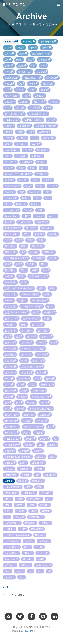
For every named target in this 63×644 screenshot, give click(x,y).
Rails (23, 53)
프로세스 (29, 415)
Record (29, 541)
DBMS (40, 457)
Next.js (21, 511)
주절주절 (29, 41)
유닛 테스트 (12, 96)
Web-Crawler (43, 565)
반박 (46, 270)
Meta (32, 505)
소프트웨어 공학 (41, 53)
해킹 (35, 180)
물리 (24, 270)
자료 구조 (11, 360)
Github (9, 481)
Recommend (12, 541)
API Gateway (12, 186)
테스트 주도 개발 (41, 396)
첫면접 (50, 378)
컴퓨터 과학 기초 (14, 114)
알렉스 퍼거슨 (31, 318)
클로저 (9, 396)
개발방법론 (25, 222)
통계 (19, 402)
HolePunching (13, 487)
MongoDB (52, 78)
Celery (38, 451)
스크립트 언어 (40, 300)
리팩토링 (38, 258)
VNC (41, 559)
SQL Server (12, 78)
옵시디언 (43, 330)
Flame (40, 469)
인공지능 (10, 354)
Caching (10, 451)
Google (23, 481)
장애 (24, 360)
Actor (28, 186)
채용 (38, 378)
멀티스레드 (25, 72)
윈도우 (9, 168)
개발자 (23, 138)
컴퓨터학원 (47, 384)
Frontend (34, 192)
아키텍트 (50, 312)
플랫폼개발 (11, 421)
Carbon (25, 451)
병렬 (21, 276)
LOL (37, 198)
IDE (47, 192)
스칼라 (23, 300)
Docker (9, 126)
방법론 (9, 66)
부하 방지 (11, 282)
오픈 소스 (11, 162)
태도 (27, 96)
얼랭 (24, 324)
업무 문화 (11, 330)
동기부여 (10, 246)
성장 (32, 90)
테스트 (23, 396)
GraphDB (38, 481)
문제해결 (10, 270)
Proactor (30, 523)
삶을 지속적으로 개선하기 (19, 288)
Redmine (44, 541)
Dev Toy (10, 102)
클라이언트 (39, 390)
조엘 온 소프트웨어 (32, 366)
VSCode (26, 565)
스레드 (9, 300)
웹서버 (41, 162)
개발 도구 (42, 222)
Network (21, 204)
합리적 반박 (12, 427)
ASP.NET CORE (33, 120)
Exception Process (46, 126)
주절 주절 (24, 378)
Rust (20, 132)
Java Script (11, 493)
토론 (8, 402)
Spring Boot (12, 553)
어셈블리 (10, 324)
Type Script (11, 559)
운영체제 (27, 162)
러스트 (34, 252)
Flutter (26, 475)
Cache (53, 445)
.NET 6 (39, 433)
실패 (36, 312)
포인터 (20, 408)
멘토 (8, 264)
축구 (44, 168)
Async (22, 66)
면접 (19, 264)
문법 (44, 264)
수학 (47, 294)
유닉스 (42, 342)
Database (45, 60)
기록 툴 (39, 234)
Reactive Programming (17, 535)
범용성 (9, 276)
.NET (26, 433)
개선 (35, 138)
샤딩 (53, 288)
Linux (8, 132)
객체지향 (31, 228)
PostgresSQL (12, 523)
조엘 (21, 168)
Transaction (12, 216)
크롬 (24, 390)
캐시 (21, 384)
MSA (8, 204)
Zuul (8, 571)
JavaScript (11, 198)
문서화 (28, 150)
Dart (52, 457)
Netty (8, 511)
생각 (41, 288)
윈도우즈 (47, 336)
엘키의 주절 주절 (14, 5)
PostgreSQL (36, 517)
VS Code (10, 565)
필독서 (23, 180)
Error (23, 463)
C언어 (52, 120)
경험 (8, 144)
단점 (19, 240)
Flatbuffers (11, 475)
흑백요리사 (11, 433)
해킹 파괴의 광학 (33, 427)
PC (7, 517)
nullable (10, 577)
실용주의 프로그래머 (16, 312)
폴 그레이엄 (12, 415)
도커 (41, 240)
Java (8, 60)
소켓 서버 (11, 294)
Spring (28, 210)
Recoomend (12, 210)
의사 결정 (11, 348)
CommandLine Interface (18, 457)
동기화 (36, 144)
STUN (39, 547)
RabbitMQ (37, 529)
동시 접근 (37, 246)
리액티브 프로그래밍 (16, 258)
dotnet (20, 571)
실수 (50, 306)
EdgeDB (10, 463)
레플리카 (49, 252)
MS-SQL (42, 72)
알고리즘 (21, 156)
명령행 (31, 264)
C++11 (53, 186)
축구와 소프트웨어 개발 (18, 174)
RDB (19, 60)
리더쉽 (9, 72)
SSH (27, 547)
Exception (25, 126)
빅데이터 (43, 150)
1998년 (44, 439)
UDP (27, 216)
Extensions (38, 463)
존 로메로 (26, 372)
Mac (8, 505)
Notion (35, 204)
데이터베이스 (48, 41)
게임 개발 (49, 138)
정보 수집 (38, 360)
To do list (43, 553)
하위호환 (42, 421)
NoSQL (9, 84)
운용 (19, 336)
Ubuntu (39, 216)
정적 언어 (11, 366)
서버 (33, 47)
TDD (40, 210)
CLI (41, 445)
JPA (29, 487)
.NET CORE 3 (13, 439)
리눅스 (54, 102)
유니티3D (27, 342)
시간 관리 (11, 306)
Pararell (19, 517)
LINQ (8, 499)
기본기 (53, 234)
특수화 (31, 402)
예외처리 (37, 156)
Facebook (25, 469)
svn (22, 577)
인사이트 (26, 354)
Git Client (50, 475)
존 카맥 (42, 372)
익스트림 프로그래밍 (33, 348)
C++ (8, 47)
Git (38, 475)
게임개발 (48, 84)
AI (56, 439)
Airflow (29, 445)
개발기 (9, 138)
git (31, 571)
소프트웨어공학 (30, 294)
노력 (8, 240)
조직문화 (10, 372)
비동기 (20, 90)
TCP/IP (28, 553)
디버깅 (46, 47)
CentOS (40, 96)
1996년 (30, 439)
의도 (54, 342)
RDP (23, 529)
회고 (31, 60)
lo (49, 571)
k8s (40, 571)
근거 (27, 234)
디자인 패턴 (12, 150)
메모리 (53, 258)
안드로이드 (11, 318)
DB (22, 192)
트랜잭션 (41, 174)
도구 (30, 240)
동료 (24, 246)
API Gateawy (12, 445)
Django (24, 102)
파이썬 (45, 402)
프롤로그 (45, 415)
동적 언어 (11, 252)
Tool (31, 132)
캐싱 (32, 384)
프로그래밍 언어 (38, 114)
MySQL (45, 505)
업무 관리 (37, 324)
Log (48, 198)
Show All (11, 41)
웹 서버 (32, 336)
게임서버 (47, 228)
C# (33, 66)
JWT (39, 487)
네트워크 (21, 144)
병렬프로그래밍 (32, 78)
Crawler (10, 192)
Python (33, 84)
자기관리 (35, 108)
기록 (8, 90)
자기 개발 (42, 354)
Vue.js (53, 216)
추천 (48, 108)
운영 (8, 336)
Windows (44, 132)
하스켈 (27, 421)
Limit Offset (35, 499)
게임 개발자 (12, 234)
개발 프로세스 (13, 228)
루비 (44, 66)
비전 (24, 282)
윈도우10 (10, 342)
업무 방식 (27, 330)
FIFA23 (9, 469)
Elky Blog (29, 631)
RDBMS (10, 529)
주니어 (9, 378)
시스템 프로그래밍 (32, 306)
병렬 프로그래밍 (39, 276)
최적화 (9, 384)
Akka (40, 186)
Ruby (21, 47)
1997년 (48, 180)
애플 (47, 318)
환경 (51, 427)
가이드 (9, 222)
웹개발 (45, 90)
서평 (8, 108)
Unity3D (28, 559)
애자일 (20, 108)
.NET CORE (12, 120)
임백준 (10, 53)
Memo (20, 505)
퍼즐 (8, 408)
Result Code (12, 547)
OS (21, 84)
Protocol (45, 523)
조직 (32, 168)
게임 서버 (39, 102)
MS (49, 499)
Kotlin (26, 198)
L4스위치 (46, 493)
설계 (8, 156)
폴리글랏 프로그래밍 (41, 408)
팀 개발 (9, 180)
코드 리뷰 (11, 390)
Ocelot (46, 511)
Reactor (40, 535)
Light (20, 499)
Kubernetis (29, 493)
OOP (34, 511)
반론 (35, 270)
